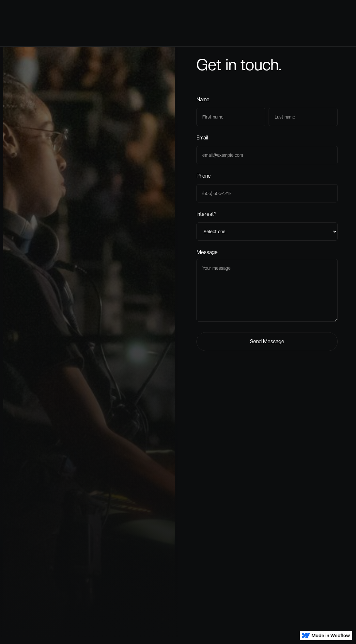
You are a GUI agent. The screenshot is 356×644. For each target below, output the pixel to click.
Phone (204, 177)
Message (207, 254)
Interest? (206, 215)
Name (203, 101)
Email (202, 139)
